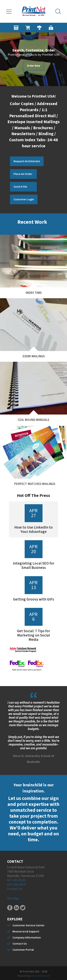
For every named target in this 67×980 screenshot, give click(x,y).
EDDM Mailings (34, 356)
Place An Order (23, 174)
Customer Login (24, 199)
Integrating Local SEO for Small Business (34, 565)
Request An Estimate (27, 161)
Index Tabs (34, 293)
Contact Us (15, 889)
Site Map (13, 898)
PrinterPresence (40, 976)
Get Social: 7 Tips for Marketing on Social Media (33, 635)
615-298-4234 (16, 885)
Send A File (20, 187)
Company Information (27, 938)
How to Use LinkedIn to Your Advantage (33, 529)
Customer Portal (23, 950)
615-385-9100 (16, 880)
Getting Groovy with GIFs (33, 599)
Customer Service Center (28, 925)
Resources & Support (26, 931)
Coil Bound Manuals (39, 421)
